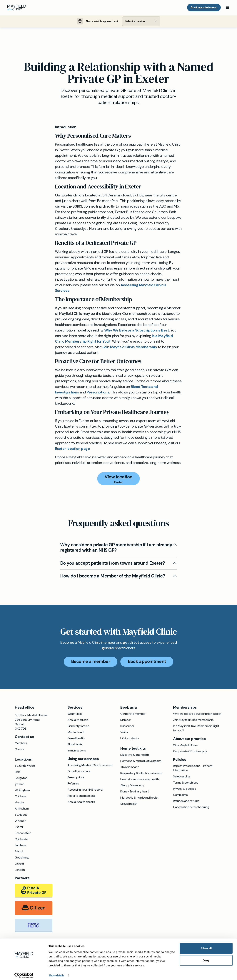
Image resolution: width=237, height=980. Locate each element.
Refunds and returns (186, 801)
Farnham (20, 845)
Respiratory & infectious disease (141, 773)
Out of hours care (79, 771)
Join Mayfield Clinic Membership (130, 347)
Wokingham (22, 790)
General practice (78, 726)
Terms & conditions (186, 783)
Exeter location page (72, 449)
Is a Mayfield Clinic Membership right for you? (196, 728)
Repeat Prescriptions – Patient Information (193, 768)
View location (118, 477)
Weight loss (75, 714)
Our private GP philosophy (190, 751)
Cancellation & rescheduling (191, 807)
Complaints (180, 795)
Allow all (206, 945)
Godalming (22, 858)
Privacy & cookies (185, 789)
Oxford (19, 864)
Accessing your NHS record (85, 790)
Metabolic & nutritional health (139, 798)
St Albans (21, 815)
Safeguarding (182, 777)
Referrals (73, 784)
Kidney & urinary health (135, 792)
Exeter (19, 827)
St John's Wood (25, 766)
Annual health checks (81, 802)
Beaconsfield (23, 833)
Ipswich (20, 784)
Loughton (21, 778)
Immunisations (77, 751)
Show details (56, 973)
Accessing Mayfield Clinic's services (90, 765)
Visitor (125, 732)
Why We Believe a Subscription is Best (137, 330)
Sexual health (76, 738)
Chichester (22, 839)
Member (126, 720)
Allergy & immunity (132, 786)
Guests (20, 749)
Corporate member (133, 714)
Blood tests (75, 745)
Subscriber (127, 726)
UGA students (130, 738)
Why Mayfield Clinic (185, 745)
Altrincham (22, 809)
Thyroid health (130, 767)
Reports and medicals (82, 796)
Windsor (20, 821)
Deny (206, 957)
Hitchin (19, 803)
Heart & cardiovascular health (140, 779)
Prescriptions (98, 392)
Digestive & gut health (135, 755)
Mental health (76, 732)
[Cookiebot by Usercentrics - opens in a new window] (24, 973)
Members (21, 743)
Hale (17, 772)
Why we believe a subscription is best (197, 714)
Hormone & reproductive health (141, 761)
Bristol (19, 852)
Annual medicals (78, 720)
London (20, 870)
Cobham (20, 796)
